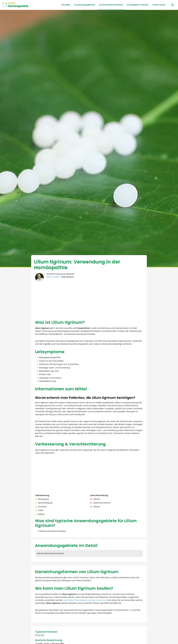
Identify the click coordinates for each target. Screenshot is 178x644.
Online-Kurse (159, 5)
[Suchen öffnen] (172, 5)
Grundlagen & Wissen (138, 5)
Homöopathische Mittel (111, 5)
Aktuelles (66, 5)
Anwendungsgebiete (85, 5)
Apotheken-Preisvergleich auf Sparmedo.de (85, 600)
